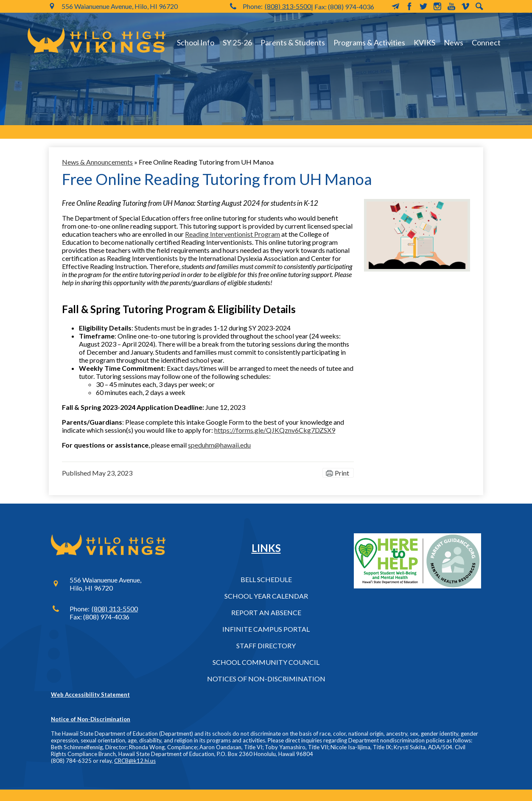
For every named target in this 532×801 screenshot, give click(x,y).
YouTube (451, 6)
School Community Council (266, 662)
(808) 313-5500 (288, 6)
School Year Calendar (266, 596)
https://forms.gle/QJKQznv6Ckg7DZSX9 (275, 430)
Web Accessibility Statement (90, 695)
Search (479, 6)
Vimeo (465, 6)
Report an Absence (266, 612)
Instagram (437, 6)
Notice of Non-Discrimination (91, 719)
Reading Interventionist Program (232, 234)
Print (342, 473)
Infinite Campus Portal (266, 629)
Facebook (409, 6)
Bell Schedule (266, 579)
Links (266, 548)
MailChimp (395, 6)
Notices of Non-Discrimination (266, 679)
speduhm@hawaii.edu (219, 445)
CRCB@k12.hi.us (135, 761)
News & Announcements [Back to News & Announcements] (97, 162)
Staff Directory (266, 646)
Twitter (423, 6)
